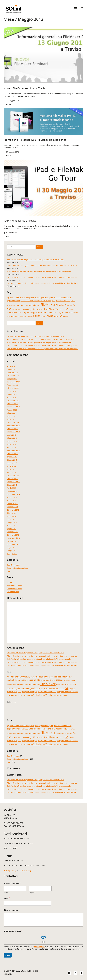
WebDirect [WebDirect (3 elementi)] (57, 316)
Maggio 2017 (12, 463)
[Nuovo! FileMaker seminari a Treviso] (44, 55)
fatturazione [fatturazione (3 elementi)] (10, 305)
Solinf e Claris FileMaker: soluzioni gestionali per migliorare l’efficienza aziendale (39, 271)
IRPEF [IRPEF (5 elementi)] (62, 309)
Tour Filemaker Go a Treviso (20, 221)
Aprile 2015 (11, 488)
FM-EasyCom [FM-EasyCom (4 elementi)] (16, 309)
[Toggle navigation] (76, 8)
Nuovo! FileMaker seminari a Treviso (25, 88)
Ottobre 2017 (12, 454)
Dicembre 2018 (13, 422)
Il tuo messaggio (11, 910)
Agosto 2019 (12, 410)
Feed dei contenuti (14, 585)
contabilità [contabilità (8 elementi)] (35, 301)
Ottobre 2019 (12, 404)
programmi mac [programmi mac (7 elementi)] (64, 312)
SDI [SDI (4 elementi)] (25, 316)
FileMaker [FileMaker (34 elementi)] (48, 305)
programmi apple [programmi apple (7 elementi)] (29, 312)
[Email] (82, 973)
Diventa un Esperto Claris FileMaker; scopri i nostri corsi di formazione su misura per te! (42, 277)
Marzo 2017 (12, 469)
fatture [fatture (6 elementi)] (37, 305)
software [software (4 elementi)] (30, 316)
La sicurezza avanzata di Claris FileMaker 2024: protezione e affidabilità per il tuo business (43, 283)
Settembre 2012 (13, 544)
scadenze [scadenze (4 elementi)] (16, 316)
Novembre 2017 (13, 450)
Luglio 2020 (12, 391)
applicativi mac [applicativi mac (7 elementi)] (14, 301)
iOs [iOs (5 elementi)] (42, 309)
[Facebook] (75, 973)
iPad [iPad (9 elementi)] (46, 309)
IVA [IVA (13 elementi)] (67, 309)
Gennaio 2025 (13, 372)
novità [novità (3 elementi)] (20, 313)
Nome (6, 893)
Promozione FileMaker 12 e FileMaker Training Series (35, 140)
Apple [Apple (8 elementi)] (36, 297)
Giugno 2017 (12, 460)
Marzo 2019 (12, 419)
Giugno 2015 (12, 485)
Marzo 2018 (12, 444)
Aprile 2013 (11, 529)
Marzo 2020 (12, 397)
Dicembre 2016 (13, 475)
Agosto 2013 (12, 516)
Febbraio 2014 (13, 504)
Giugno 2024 (12, 379)
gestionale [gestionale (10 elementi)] (35, 309)
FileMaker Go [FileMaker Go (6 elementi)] (61, 305)
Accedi (10, 582)
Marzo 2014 (12, 500)
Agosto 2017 (12, 457)
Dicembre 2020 (13, 388)
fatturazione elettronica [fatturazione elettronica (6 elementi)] (24, 305)
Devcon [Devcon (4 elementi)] (68, 301)
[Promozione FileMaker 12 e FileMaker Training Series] (44, 121)
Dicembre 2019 (13, 401)
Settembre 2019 (13, 407)
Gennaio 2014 (13, 507)
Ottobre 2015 (12, 479)
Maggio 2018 (12, 441)
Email (7, 898)
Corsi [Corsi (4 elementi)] (53, 301)
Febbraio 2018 (13, 447)
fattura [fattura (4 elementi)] (73, 301)
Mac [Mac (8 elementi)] (15, 312)
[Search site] (82, 8)
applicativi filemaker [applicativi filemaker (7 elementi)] (63, 297)
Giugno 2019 (12, 413)
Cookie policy (25, 870)
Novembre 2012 (13, 538)
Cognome (32, 893)
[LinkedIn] (69, 973)
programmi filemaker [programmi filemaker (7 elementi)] (47, 312)
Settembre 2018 (13, 432)
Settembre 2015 (13, 482)
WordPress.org (13, 592)
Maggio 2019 (12, 416)
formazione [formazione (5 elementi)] (25, 309)
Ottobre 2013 (12, 513)
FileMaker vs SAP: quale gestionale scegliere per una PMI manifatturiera (36, 259)
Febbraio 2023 (13, 385)
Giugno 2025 (12, 369)
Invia (8, 955)
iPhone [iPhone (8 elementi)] (52, 309)
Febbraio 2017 (13, 472)
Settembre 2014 (13, 494)
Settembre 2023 (13, 382)
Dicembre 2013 (13, 510)
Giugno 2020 (12, 394)
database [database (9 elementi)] (60, 301)
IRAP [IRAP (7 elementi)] (57, 309)
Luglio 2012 (12, 547)
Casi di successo (13, 565)
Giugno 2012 (12, 550)
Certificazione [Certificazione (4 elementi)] (25, 301)
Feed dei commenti (15, 589)
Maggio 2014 (12, 497)
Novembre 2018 (13, 425)
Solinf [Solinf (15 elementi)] (36, 316)
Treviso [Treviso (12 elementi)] (49, 316)
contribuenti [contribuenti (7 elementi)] (46, 301)
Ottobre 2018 (12, 429)
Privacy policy (10, 870)
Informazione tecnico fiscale (18, 568)
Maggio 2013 (12, 525)
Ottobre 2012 (12, 541)
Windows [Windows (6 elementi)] (64, 316)
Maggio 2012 (12, 554)
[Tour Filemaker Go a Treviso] (44, 188)
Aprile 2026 (11, 366)
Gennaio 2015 (13, 491)
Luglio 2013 (12, 519)
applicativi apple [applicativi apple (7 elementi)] (46, 297)
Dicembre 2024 (13, 376)
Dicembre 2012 (13, 535)
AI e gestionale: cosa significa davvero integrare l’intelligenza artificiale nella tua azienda (42, 265)
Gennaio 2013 (13, 532)
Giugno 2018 (12, 438)
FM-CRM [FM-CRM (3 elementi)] (70, 305)
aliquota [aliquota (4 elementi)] (30, 298)
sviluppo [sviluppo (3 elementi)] (43, 316)
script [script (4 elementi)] (22, 316)
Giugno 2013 (12, 522)
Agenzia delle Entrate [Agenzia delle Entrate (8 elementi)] (17, 297)
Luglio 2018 (12, 435)
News (9, 104)
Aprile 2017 (11, 466)
